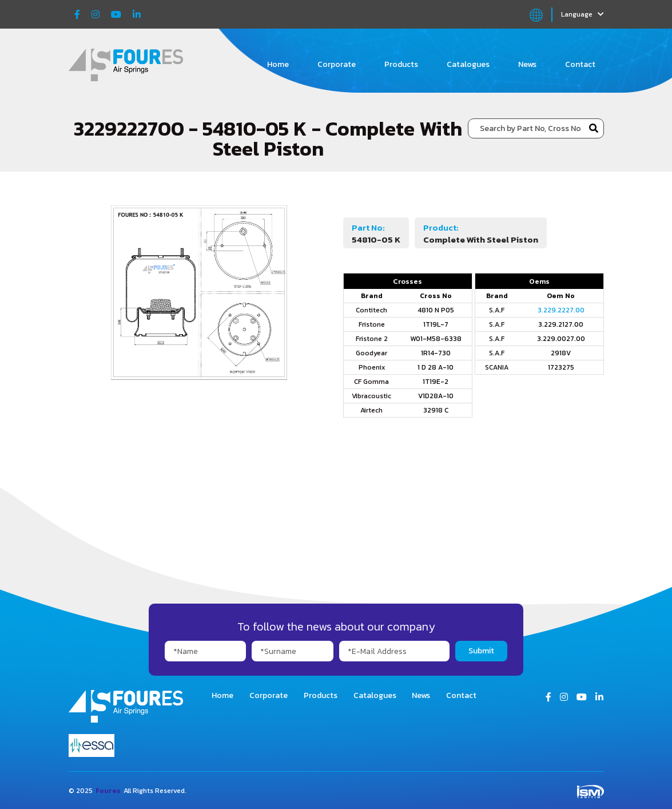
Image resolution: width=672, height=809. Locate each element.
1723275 (561, 367)
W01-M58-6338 (436, 339)
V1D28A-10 (436, 396)
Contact (580, 64)
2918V (561, 353)
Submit (481, 651)
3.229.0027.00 (561, 339)
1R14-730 (436, 353)
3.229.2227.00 (561, 310)
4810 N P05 (436, 310)
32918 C (436, 410)
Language (582, 14)
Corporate (337, 64)
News (527, 64)
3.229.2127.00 (561, 324)
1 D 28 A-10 (436, 367)
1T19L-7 (436, 324)
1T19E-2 (436, 382)
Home (278, 64)
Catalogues (468, 64)
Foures (108, 791)
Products (401, 64)
